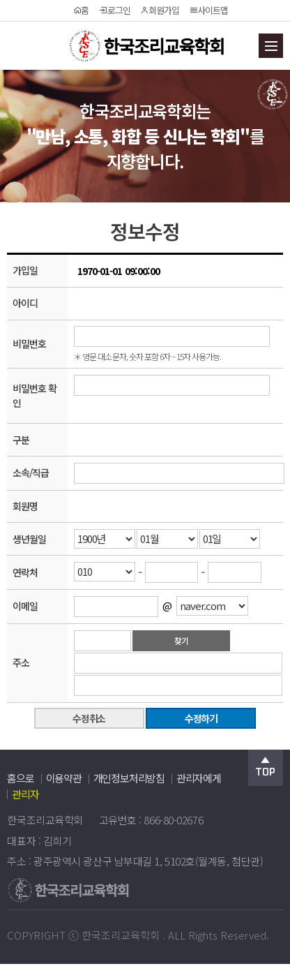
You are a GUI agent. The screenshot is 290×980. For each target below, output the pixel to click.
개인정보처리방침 (129, 778)
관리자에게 (199, 778)
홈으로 (20, 778)
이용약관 (64, 778)
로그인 (114, 10)
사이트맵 (208, 10)
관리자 (25, 794)
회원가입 (159, 10)
